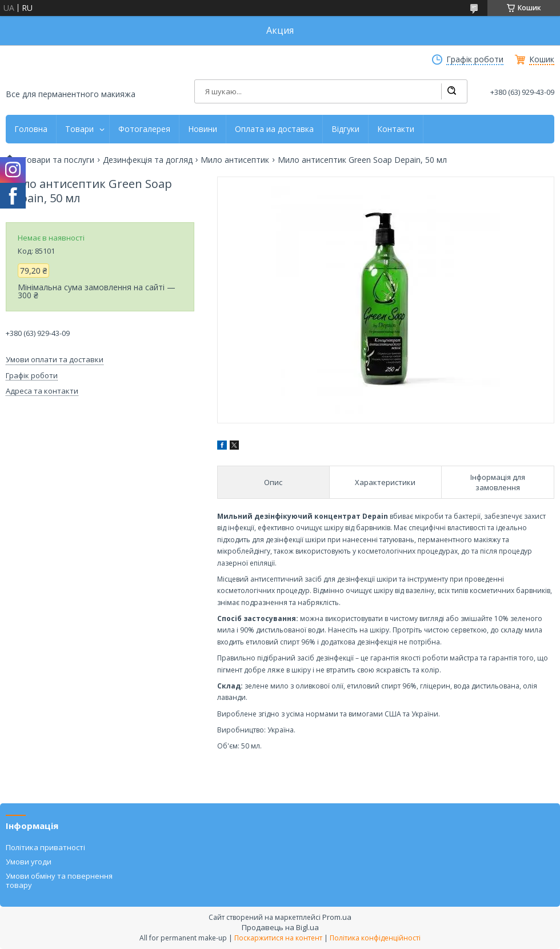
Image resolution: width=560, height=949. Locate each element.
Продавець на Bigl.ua (280, 927)
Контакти (396, 129)
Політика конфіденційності (375, 938)
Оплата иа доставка (274, 129)
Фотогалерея (144, 129)
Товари (79, 129)
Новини (203, 129)
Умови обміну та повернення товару (59, 880)
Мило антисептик (235, 160)
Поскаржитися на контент (278, 938)
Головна (31, 129)
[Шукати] (451, 91)
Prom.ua (337, 917)
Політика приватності (45, 847)
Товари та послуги (58, 160)
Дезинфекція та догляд (148, 160)
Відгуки (345, 129)
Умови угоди (29, 862)
